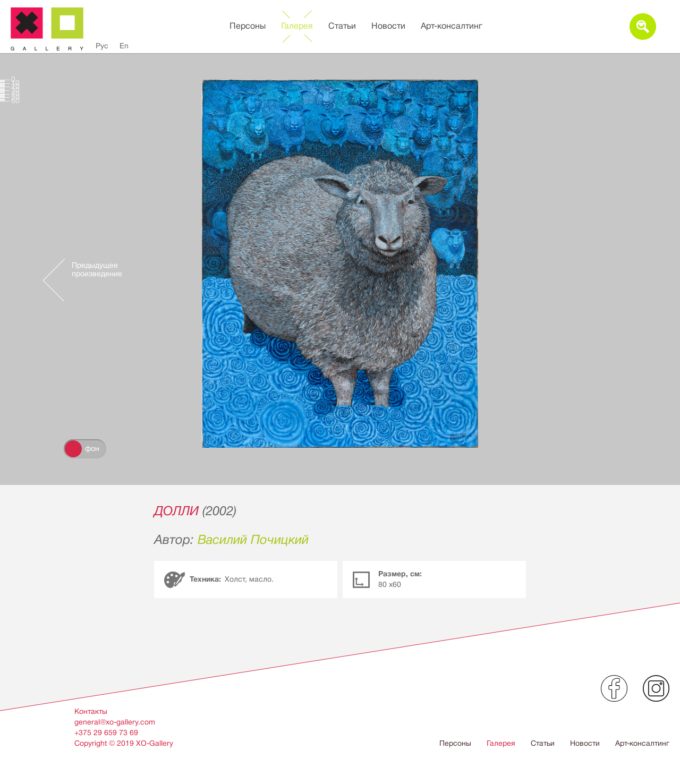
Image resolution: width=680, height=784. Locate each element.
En (124, 46)
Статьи (342, 26)
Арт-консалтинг (452, 26)
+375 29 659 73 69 (106, 732)
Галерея (297, 26)
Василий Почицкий (253, 540)
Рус (102, 46)
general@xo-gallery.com (115, 722)
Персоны (248, 26)
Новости (388, 26)
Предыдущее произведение (97, 270)
